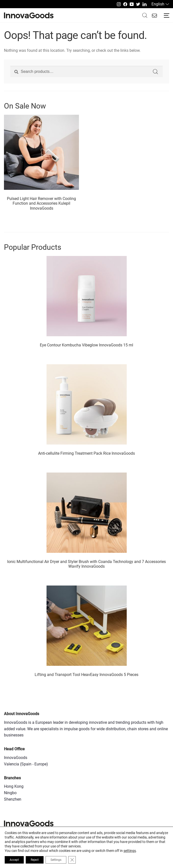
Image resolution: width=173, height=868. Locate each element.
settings (130, 851)
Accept (14, 860)
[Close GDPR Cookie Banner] (72, 860)
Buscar (145, 15)
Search (155, 72)
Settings (56, 860)
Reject (35, 860)
